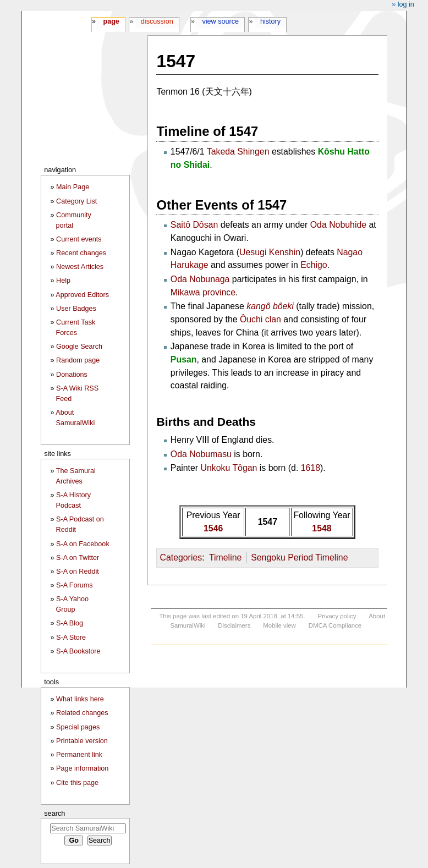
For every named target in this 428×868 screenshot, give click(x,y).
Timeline (225, 557)
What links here (80, 699)
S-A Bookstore (78, 651)
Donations (72, 375)
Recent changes (81, 253)
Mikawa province (203, 292)
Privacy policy (337, 616)
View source (221, 21)
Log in (406, 4)
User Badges (76, 309)
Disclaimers (234, 625)
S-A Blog (70, 623)
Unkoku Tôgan (229, 468)
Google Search (79, 347)
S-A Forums (74, 585)
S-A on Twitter (78, 558)
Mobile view (279, 625)
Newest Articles (80, 267)
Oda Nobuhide (338, 225)
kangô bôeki (270, 306)
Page (111, 21)
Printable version (82, 741)
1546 (213, 528)
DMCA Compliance (335, 625)
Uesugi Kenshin (270, 252)
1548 (322, 528)
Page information (82, 768)
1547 (268, 522)
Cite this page (77, 783)
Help (63, 281)
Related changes (82, 713)
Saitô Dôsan (194, 225)
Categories (181, 557)
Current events (79, 239)
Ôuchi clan (260, 319)
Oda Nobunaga (200, 279)
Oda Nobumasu (201, 454)
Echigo (314, 265)
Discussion (157, 21)
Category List (76, 201)
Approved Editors (82, 295)
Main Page (73, 187)
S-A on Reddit (78, 572)
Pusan (184, 359)
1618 (311, 468)
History (270, 21)
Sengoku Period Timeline (299, 557)
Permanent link (79, 755)
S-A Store (71, 638)
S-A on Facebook (83, 544)
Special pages (78, 727)
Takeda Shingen (238, 152)
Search (54, 813)
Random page (78, 360)
